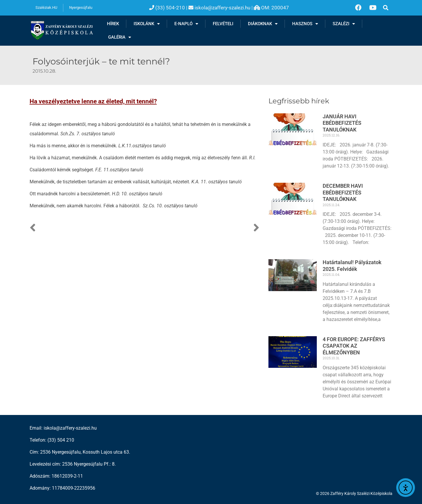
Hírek (113, 24)
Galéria (120, 37)
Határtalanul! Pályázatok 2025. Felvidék (352, 266)
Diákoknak (263, 24)
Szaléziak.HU (46, 7)
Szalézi (344, 24)
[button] (386, 8)
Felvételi (223, 24)
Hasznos (305, 24)
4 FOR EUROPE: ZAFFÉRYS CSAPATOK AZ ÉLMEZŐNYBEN (354, 346)
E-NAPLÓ (186, 24)
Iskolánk (147, 24)
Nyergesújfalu (81, 7)
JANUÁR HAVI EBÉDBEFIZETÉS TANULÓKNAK (342, 123)
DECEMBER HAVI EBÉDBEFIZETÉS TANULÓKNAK (343, 192)
